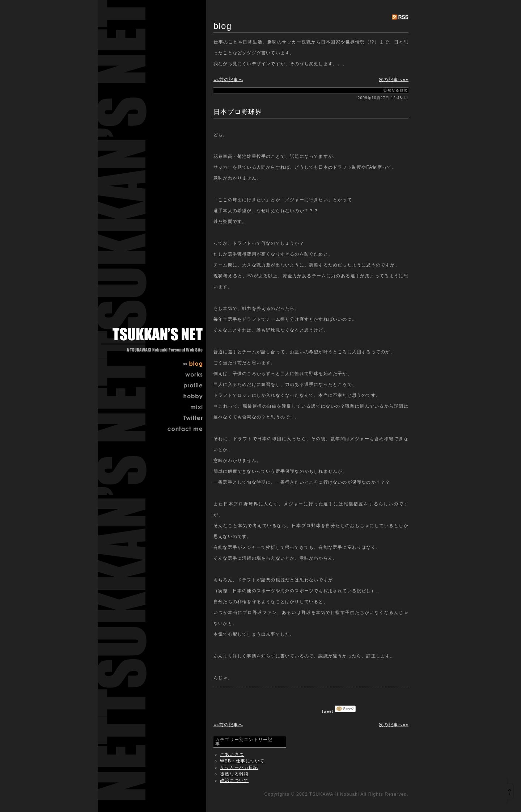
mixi (181, 408)
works (181, 375)
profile (181, 386)
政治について (234, 781)
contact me (181, 430)
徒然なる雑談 (234, 774)
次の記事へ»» (394, 80)
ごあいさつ (232, 754)
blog (181, 365)
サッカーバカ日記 (239, 767)
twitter (181, 419)
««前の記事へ (228, 80)
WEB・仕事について (242, 761)
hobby (181, 397)
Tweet (327, 712)
